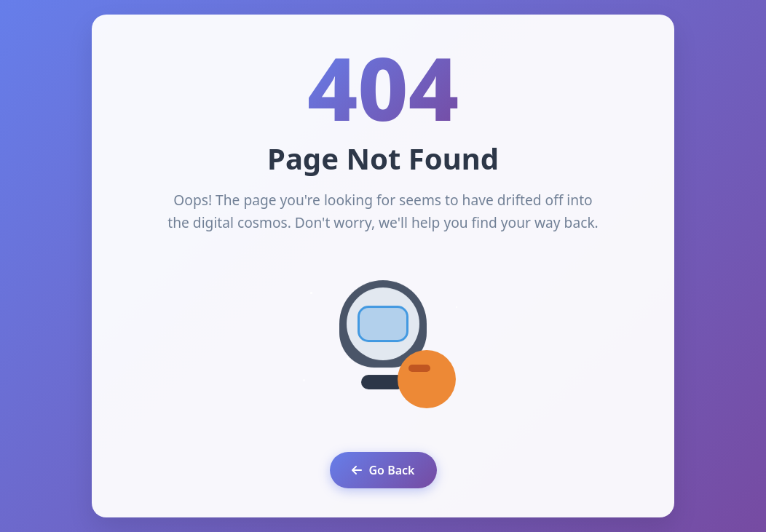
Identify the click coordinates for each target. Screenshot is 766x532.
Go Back (383, 470)
